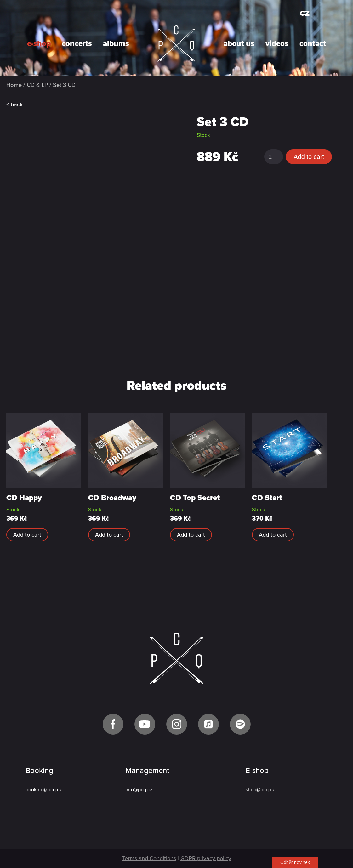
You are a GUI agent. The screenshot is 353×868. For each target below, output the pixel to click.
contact (313, 44)
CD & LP (37, 85)
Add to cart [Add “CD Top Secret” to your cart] (191, 535)
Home (14, 85)
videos (277, 44)
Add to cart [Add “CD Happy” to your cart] (27, 535)
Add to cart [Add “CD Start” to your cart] (273, 535)
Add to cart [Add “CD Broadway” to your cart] (109, 535)
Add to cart (309, 157)
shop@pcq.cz (260, 790)
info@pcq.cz (139, 790)
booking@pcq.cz (44, 790)
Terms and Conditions (149, 858)
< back (14, 104)
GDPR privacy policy (206, 858)
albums (116, 44)
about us (239, 44)
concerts (77, 44)
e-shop (39, 44)
